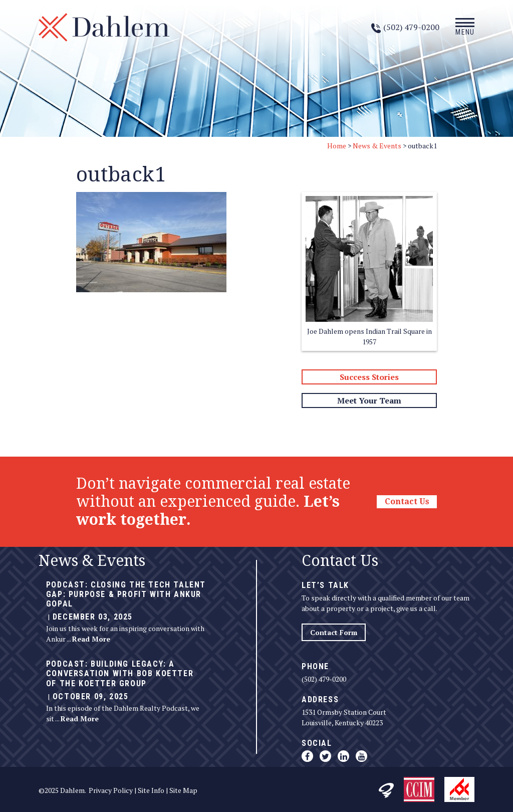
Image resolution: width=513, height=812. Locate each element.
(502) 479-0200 (324, 679)
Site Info (151, 790)
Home (337, 146)
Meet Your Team (369, 400)
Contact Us (407, 501)
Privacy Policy (111, 790)
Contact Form (334, 632)
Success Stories (369, 377)
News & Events (377, 146)
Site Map (183, 790)
